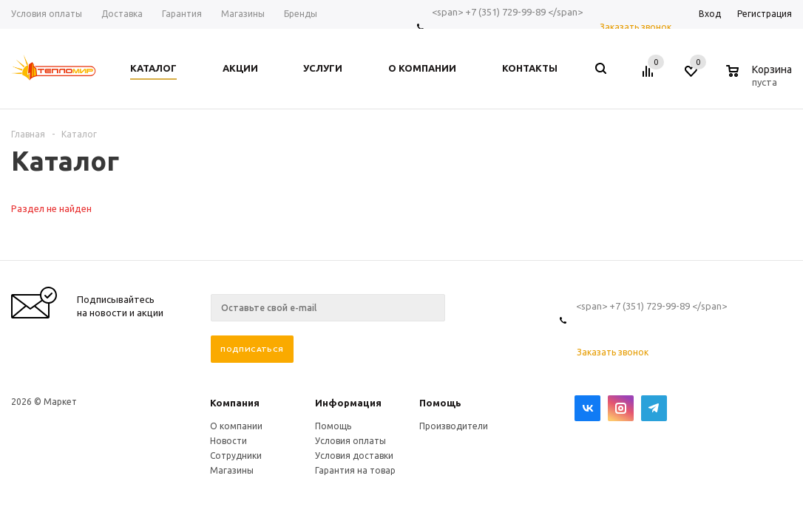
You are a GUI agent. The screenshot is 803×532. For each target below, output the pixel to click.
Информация (348, 403)
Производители (454, 426)
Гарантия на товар (355, 470)
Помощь (440, 403)
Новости (228, 441)
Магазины (232, 470)
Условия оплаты (350, 441)
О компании (236, 426)
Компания (235, 403)
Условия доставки (354, 456)
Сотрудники (236, 456)
